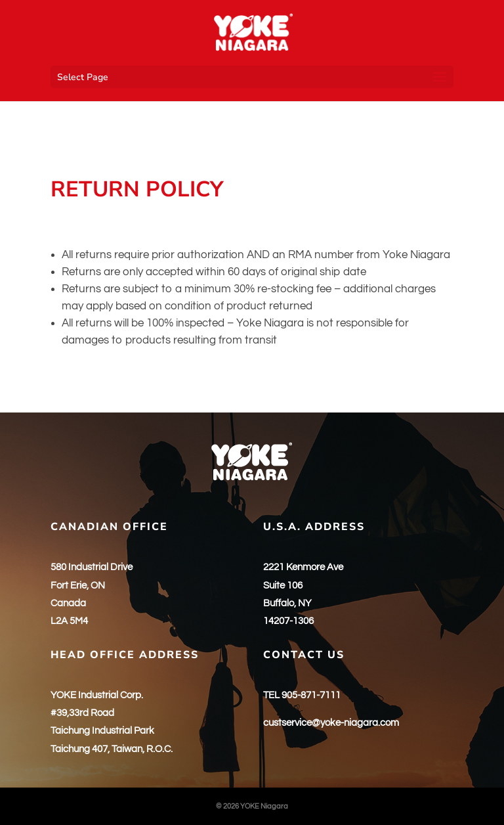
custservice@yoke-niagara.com (331, 723)
